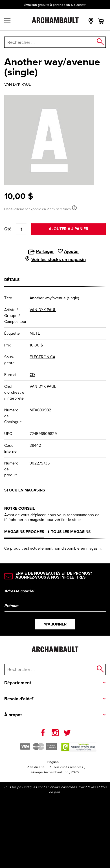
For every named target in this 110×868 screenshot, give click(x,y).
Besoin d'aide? (19, 699)
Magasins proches (24, 532)
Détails (12, 280)
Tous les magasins (71, 532)
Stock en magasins (25, 490)
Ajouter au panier (69, 229)
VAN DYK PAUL (17, 85)
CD (32, 375)
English (53, 762)
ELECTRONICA (42, 357)
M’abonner (55, 624)
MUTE (35, 333)
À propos (13, 715)
